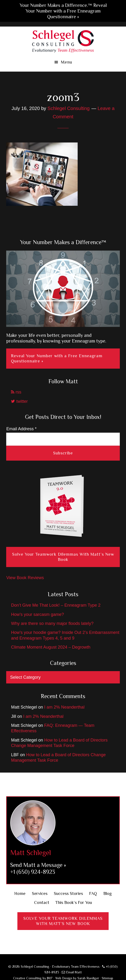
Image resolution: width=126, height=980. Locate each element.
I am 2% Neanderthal (64, 707)
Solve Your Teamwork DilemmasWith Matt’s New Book (63, 921)
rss (16, 392)
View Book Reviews (25, 578)
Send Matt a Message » (38, 865)
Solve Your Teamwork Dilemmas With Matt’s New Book (63, 557)
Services (40, 893)
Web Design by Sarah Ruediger (77, 978)
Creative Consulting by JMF (33, 978)
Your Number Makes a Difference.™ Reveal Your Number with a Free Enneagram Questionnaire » (63, 11)
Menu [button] (67, 62)
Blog (108, 893)
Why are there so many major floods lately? (52, 623)
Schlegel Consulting (63, 41)
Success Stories (68, 893)
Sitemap (107, 978)
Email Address (21, 429)
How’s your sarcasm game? (37, 614)
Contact (42, 902)
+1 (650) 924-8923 (33, 872)
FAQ (93, 893)
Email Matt (72, 972)
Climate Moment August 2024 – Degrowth (51, 647)
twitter (19, 401)
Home (20, 893)
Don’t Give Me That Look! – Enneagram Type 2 (56, 605)
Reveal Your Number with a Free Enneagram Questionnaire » (57, 359)
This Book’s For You (74, 902)
